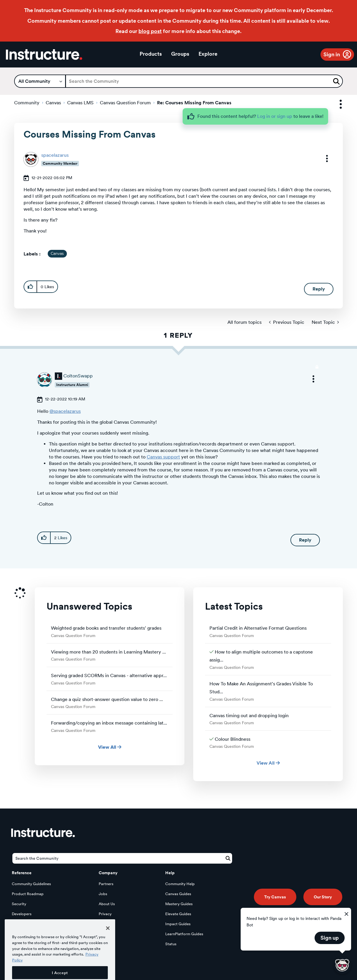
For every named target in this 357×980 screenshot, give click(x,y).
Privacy (105, 914)
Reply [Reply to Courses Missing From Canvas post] (319, 289)
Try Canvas (275, 897)
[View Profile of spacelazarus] (55, 155)
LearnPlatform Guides (184, 934)
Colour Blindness (233, 739)
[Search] (204, 81)
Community (27, 103)
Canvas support (163, 457)
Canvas (53, 103)
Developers (22, 914)
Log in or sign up (275, 116)
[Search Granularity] (40, 81)
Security (19, 904)
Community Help (180, 884)
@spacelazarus (65, 411)
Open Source (23, 924)
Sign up (330, 938)
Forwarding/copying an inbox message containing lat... (109, 723)
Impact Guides (178, 924)
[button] (323, 159)
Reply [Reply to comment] (305, 540)
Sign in (332, 54)
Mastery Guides (179, 904)
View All (110, 747)
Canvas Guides (178, 894)
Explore (208, 54)
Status (171, 944)
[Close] (108, 946)
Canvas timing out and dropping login (249, 716)
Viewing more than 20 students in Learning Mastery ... (108, 652)
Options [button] (335, 104)
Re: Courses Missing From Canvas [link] (194, 103)
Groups (180, 54)
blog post (150, 31)
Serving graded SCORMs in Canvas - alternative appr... (109, 675)
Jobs (103, 894)
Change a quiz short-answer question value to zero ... (107, 699)
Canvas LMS (80, 103)
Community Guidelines (31, 884)
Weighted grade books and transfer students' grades (106, 628)
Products (151, 54)
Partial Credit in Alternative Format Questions (258, 628)
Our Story (323, 897)
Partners (106, 884)
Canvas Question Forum (125, 103)
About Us (107, 904)
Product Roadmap (28, 894)
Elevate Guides (178, 914)
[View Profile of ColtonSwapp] (78, 376)
